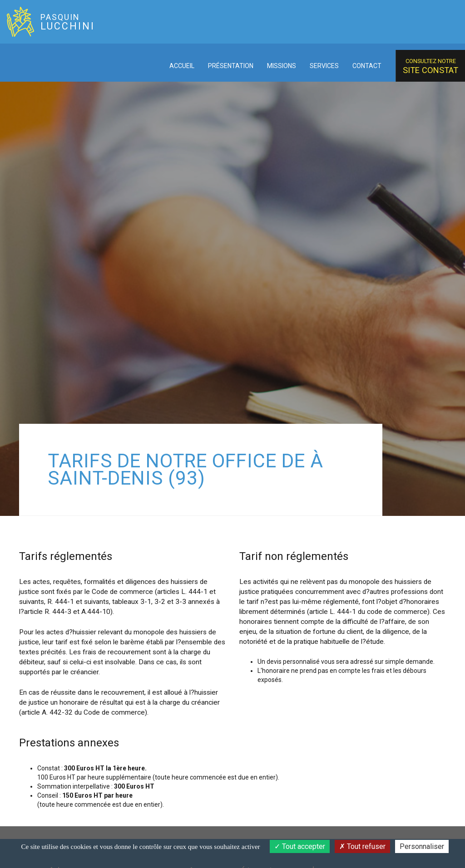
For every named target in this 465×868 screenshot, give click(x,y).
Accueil (182, 66)
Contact (367, 66)
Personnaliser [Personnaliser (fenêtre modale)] (422, 846)
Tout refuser (362, 846)
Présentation (231, 66)
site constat (430, 66)
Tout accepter (300, 846)
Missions (282, 66)
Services (324, 66)
